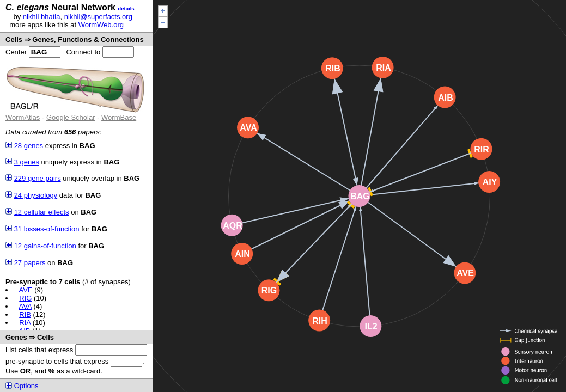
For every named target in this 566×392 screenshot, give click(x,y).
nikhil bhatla (42, 17)
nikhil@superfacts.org (98, 17)
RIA (25, 323)
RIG (25, 298)
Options (26, 386)
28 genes (29, 146)
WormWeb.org (101, 25)
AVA (25, 306)
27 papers (30, 263)
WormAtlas (23, 117)
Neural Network (60, 7)
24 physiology (36, 195)
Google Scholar (71, 117)
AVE (26, 290)
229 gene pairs (38, 178)
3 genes (27, 162)
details (126, 8)
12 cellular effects (42, 212)
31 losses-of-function (47, 229)
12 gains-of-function (45, 246)
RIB (25, 314)
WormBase (119, 117)
